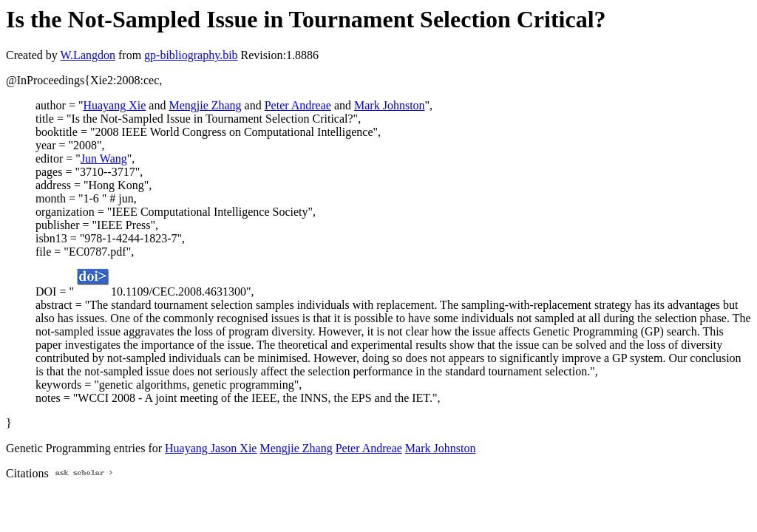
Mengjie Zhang (205, 105)
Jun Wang (104, 158)
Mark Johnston (390, 105)
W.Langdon (88, 55)
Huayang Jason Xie (211, 448)
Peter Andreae (298, 105)
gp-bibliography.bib (191, 55)
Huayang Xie (114, 105)
